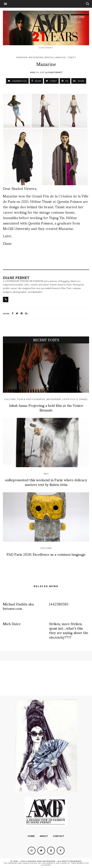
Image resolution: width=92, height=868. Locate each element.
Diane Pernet (55, 72)
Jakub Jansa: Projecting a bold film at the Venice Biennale (46, 407)
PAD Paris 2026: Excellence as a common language (46, 554)
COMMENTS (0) (17, 81)
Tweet (71, 57)
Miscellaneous (55, 57)
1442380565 (59, 604)
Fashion (22, 57)
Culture (10, 399)
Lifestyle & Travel (75, 399)
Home (31, 836)
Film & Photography (31, 399)
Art (46, 474)
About (44, 836)
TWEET (51, 81)
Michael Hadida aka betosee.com (18, 606)
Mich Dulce (12, 623)
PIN (65, 81)
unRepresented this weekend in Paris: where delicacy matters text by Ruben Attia (46, 482)
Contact (59, 836)
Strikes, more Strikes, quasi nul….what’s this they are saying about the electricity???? (69, 630)
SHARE (36, 81)
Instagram (36, 57)
